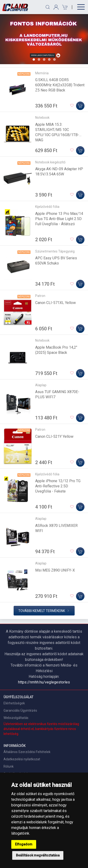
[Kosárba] (80, 106)
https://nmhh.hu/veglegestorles (44, 682)
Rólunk (9, 766)
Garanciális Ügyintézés (20, 710)
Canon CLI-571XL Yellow (55, 303)
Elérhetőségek (14, 703)
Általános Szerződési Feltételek (27, 752)
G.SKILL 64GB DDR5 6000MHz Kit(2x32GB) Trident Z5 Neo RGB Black (60, 85)
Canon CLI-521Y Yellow (54, 436)
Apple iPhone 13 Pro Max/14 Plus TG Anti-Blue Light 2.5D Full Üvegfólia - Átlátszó (59, 219)
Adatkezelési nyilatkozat (22, 759)
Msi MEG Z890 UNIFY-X (55, 570)
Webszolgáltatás (16, 718)
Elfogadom (24, 844)
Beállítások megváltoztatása (38, 855)
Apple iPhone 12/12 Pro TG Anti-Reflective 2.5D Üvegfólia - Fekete (58, 486)
